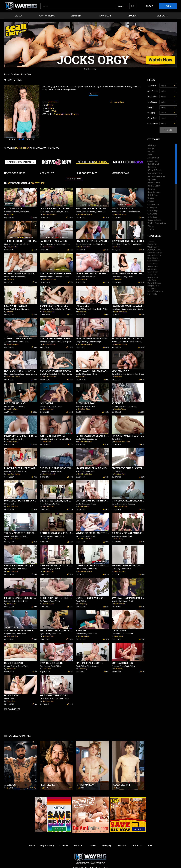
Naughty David (153, 286)
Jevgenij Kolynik (122, 785)
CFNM (151, 201)
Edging (151, 226)
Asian (150, 155)
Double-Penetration (157, 223)
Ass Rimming (153, 158)
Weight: (151, 113)
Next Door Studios (85, 214)
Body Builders (154, 192)
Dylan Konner (153, 258)
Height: (151, 107)
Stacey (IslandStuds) (155, 291)
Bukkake (151, 198)
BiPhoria (117, 247)
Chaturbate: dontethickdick (66, 109)
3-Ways (151, 148)
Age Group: (153, 91)
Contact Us (137, 845)
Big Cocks (152, 179)
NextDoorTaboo (120, 214)
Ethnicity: (152, 86)
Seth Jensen (152, 269)
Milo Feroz (152, 280)
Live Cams (121, 845)
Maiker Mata (153, 277)
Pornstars (79, 845)
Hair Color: (152, 96)
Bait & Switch (153, 164)
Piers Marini (152, 294)
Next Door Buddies (49, 214)
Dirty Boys (152, 217)
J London (11, 785)
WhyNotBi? (47, 441)
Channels (64, 845)
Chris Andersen (153, 261)
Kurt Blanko (48, 785)
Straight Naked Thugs (122, 441)
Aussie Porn (153, 161)
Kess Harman (153, 272)
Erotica (151, 229)
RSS (150, 845)
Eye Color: (152, 102)
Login (168, 6)
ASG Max (10, 214)
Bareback (152, 167)
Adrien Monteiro (154, 255)
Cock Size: (152, 118)
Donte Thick (26, 74)
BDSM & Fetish (154, 170)
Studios (93, 845)
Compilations (153, 204)
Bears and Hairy (155, 173)
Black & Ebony (154, 186)
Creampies (152, 207)
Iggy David (152, 288)
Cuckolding (152, 211)
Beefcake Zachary (155, 252)
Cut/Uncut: (153, 124)
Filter (168, 130)
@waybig (107, 845)
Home (7, 74)
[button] (123, 6)
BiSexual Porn (154, 183)
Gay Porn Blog (47, 845)
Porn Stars (15, 74)
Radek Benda (153, 263)
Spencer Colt (152, 266)
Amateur (151, 151)
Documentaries (154, 220)
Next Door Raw (12, 247)
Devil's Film (118, 279)
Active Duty (83, 279)
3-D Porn (152, 145)
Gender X (10, 279)
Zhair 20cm (152, 274)
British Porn (153, 195)
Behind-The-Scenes (156, 176)
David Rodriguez (154, 283)
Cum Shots (152, 214)
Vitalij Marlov (85, 785)
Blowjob (151, 189)
